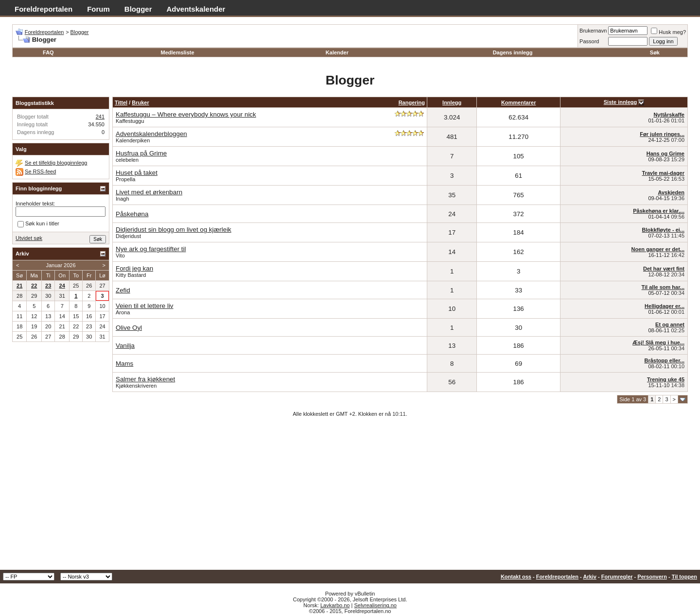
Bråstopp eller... (664, 360)
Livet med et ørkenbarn (149, 192)
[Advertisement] (350, 497)
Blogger (138, 9)
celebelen (127, 160)
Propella (125, 179)
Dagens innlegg (513, 52)
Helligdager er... (665, 306)
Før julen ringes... (662, 134)
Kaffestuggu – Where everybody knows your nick (186, 114)
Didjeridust (128, 236)
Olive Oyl (129, 328)
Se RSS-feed (40, 171)
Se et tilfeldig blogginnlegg (56, 163)
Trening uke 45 (666, 379)
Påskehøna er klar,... (659, 211)
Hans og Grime (665, 153)
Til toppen (684, 577)
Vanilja (125, 346)
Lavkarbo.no (335, 605)
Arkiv (590, 577)
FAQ (48, 52)
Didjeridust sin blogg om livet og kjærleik (174, 230)
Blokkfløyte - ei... (663, 230)
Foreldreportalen (44, 9)
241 (100, 117)
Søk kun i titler (38, 224)
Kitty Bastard (131, 275)
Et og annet (670, 324)
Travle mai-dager (663, 173)
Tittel (121, 102)
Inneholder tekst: (35, 204)
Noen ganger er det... (658, 249)
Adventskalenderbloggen (151, 134)
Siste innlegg (620, 102)
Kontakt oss (516, 577)
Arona (123, 312)
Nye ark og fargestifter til (151, 249)
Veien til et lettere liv (145, 306)
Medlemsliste (177, 52)
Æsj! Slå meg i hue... (658, 342)
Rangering (412, 102)
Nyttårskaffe (669, 115)
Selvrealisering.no (375, 605)
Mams (124, 364)
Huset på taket (137, 173)
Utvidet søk (29, 238)
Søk (655, 52)
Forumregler (617, 577)
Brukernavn (593, 31)
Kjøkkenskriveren (136, 386)
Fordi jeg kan (134, 268)
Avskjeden (671, 192)
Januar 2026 (61, 265)
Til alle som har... (663, 287)
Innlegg (452, 102)
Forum (98, 9)
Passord (589, 41)
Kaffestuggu (130, 121)
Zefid (123, 290)
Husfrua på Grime (141, 153)
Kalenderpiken (133, 140)
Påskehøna (132, 214)
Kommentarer (519, 102)
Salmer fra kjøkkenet (145, 379)
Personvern (652, 577)
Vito (120, 256)
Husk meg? (668, 32)
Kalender (337, 52)
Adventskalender (196, 9)
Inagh (122, 199)
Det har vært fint (664, 269)
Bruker (140, 102)
